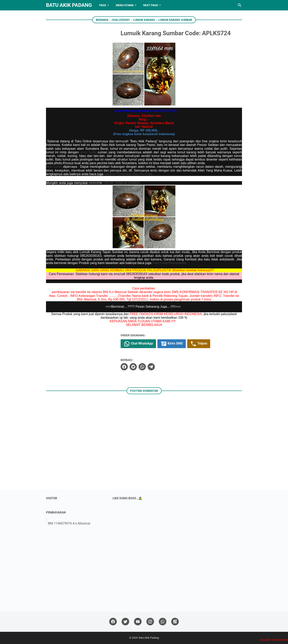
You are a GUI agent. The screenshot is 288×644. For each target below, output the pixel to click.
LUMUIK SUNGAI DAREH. (121, 183)
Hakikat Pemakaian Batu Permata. (129, 174)
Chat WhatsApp (138, 344)
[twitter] (133, 367)
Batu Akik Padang (69, 5)
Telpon (199, 344)
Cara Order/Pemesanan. (170, 263)
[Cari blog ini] (240, 5)
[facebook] (124, 367)
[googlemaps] (175, 622)
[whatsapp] (142, 367)
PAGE (103, 5)
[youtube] (138, 622)
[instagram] (150, 622)
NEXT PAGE (151, 5)
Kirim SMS (172, 344)
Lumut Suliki (87, 152)
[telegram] (151, 367)
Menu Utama (125, 5)
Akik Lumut (54, 167)
